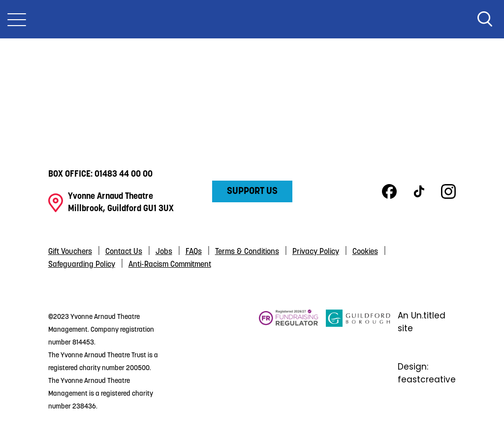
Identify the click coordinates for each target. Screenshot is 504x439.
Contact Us (124, 252)
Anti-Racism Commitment (170, 265)
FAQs (194, 252)
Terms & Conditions (247, 252)
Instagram (448, 191)
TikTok (419, 191)
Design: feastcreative (427, 373)
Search (485, 19)
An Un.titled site (422, 322)
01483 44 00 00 (124, 174)
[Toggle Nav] (17, 19)
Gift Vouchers (70, 252)
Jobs (164, 252)
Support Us (252, 191)
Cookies (365, 252)
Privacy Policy (316, 252)
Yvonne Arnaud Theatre (252, 19)
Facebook (389, 191)
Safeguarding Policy (82, 265)
